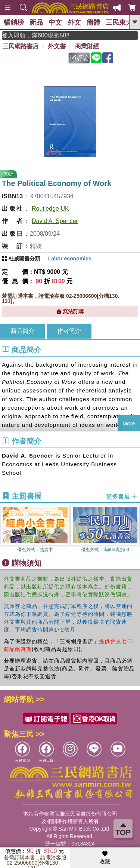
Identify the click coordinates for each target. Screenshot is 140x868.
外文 (74, 22)
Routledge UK (50, 209)
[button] (134, 530)
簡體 (93, 22)
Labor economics (70, 259)
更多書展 (122, 496)
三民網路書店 (21, 46)
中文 (55, 22)
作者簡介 (69, 331)
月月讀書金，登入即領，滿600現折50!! (41, 35)
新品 (36, 22)
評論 (80, 58)
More (129, 423)
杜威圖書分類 (24, 259)
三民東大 (119, 22)
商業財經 (87, 46)
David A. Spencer (55, 221)
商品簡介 (22, 331)
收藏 (105, 858)
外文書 (57, 46)
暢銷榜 (14, 22)
